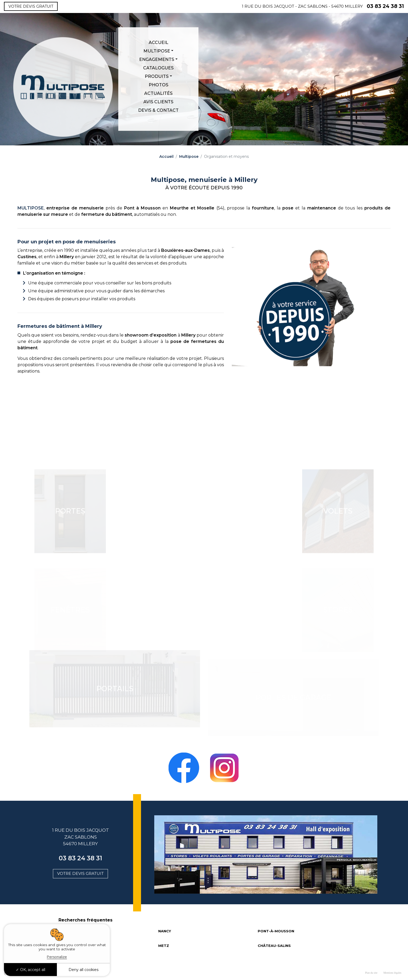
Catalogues (158, 68)
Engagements (157, 59)
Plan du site (371, 973)
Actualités (158, 93)
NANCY (165, 931)
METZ (164, 946)
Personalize (57, 957)
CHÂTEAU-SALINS (274, 946)
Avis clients (158, 102)
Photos (158, 85)
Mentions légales (392, 973)
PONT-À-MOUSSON (276, 931)
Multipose (157, 51)
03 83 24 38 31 (385, 6)
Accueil (158, 42)
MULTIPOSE (31, 208)
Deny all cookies (83, 970)
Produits (157, 76)
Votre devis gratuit (31, 6)
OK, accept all (31, 970)
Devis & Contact (158, 110)
